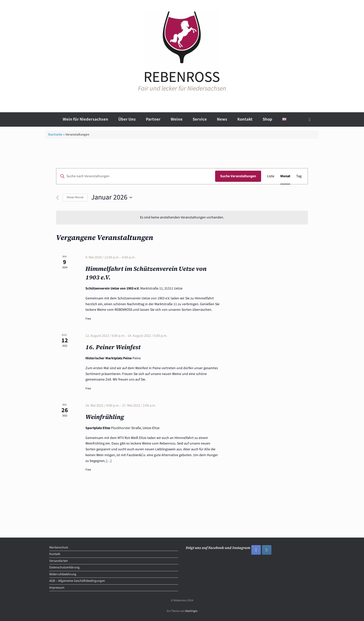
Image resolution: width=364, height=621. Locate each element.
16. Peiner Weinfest (113, 347)
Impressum (57, 588)
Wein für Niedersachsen (85, 119)
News (222, 119)
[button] (311, 119)
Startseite (55, 135)
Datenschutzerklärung (64, 567)
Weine (177, 119)
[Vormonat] (58, 198)
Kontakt (245, 119)
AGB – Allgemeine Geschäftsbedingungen (77, 581)
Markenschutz (59, 547)
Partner (153, 119)
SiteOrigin (191, 611)
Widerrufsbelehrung (63, 574)
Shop (267, 119)
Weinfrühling (105, 417)
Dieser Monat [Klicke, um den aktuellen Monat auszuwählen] (75, 197)
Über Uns (127, 119)
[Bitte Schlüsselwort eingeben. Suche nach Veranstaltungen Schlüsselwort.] (136, 176)
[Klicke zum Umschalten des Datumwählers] (112, 197)
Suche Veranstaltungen (238, 176)
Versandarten (59, 561)
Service (200, 119)
